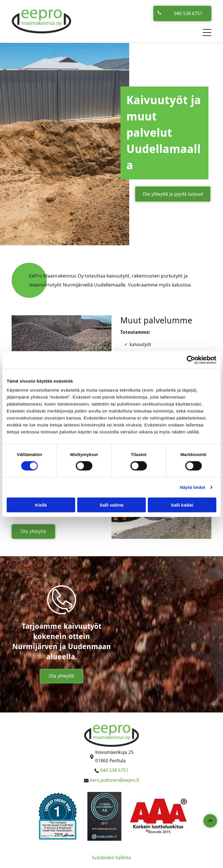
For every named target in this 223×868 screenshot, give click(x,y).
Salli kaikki (182, 505)
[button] (207, 33)
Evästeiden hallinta (111, 858)
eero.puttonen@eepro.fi (114, 780)
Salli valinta (112, 505)
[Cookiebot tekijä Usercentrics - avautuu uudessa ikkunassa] (191, 360)
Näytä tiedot (193, 487)
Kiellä (41, 505)
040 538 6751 (114, 770)
